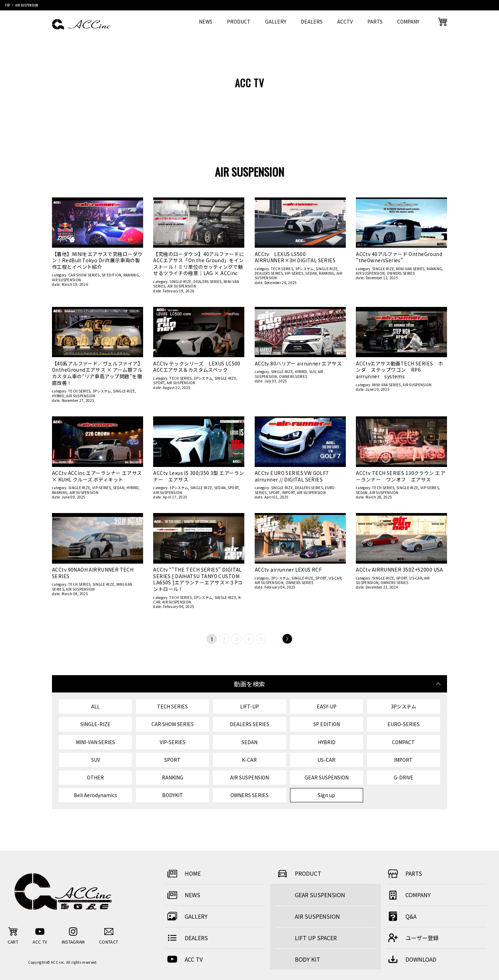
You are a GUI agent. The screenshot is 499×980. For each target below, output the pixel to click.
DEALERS (312, 21)
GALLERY (276, 21)
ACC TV (184, 959)
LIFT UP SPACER (316, 938)
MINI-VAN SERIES (410, 269)
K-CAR (249, 760)
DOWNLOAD (411, 959)
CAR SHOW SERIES (84, 275)
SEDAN (311, 273)
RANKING (131, 275)
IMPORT (288, 492)
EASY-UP (327, 706)
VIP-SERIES (294, 273)
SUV (312, 372)
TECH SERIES (282, 269)
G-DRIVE (404, 777)
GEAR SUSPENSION (327, 777)
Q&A (401, 916)
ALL (95, 706)
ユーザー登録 (412, 938)
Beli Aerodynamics (95, 795)
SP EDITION (111, 275)
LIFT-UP (249, 706)
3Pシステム (305, 269)
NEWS (206, 21)
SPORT (159, 383)
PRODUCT (239, 21)
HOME (183, 874)
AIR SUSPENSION (66, 280)
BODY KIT (308, 959)
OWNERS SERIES (401, 273)
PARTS (375, 21)
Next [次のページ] (287, 639)
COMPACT (403, 742)
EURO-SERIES (404, 724)
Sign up (326, 795)
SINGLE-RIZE (180, 281)
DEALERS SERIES (207, 281)
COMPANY (408, 21)
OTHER (95, 777)
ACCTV (345, 21)
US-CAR (335, 578)
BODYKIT (173, 795)
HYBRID (58, 396)
